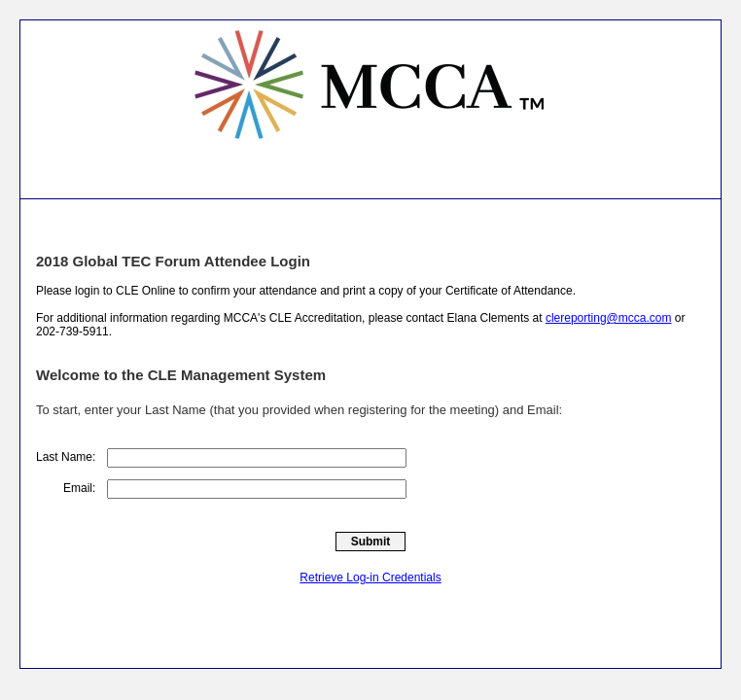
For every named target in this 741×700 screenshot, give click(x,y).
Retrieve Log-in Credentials (370, 577)
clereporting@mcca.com (609, 318)
